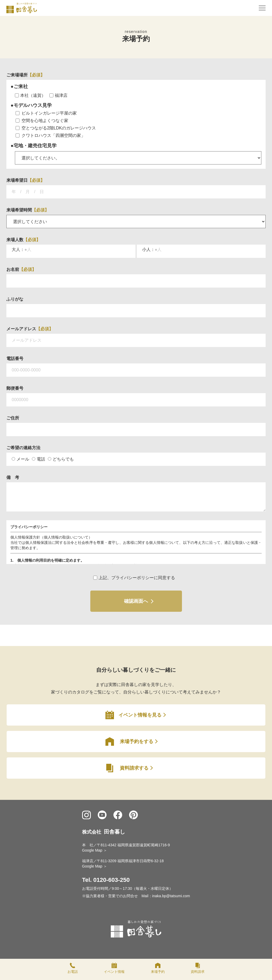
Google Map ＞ (95, 850)
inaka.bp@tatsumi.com (171, 896)
